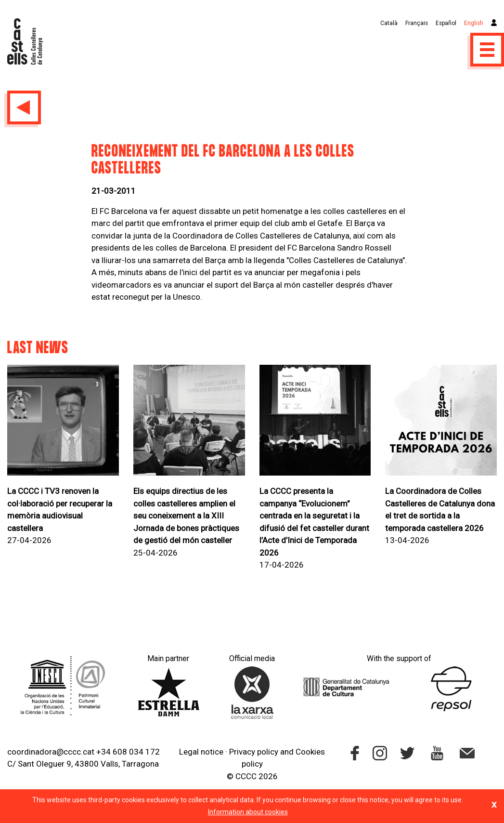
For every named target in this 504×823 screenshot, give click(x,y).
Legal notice (201, 752)
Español (446, 23)
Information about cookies (248, 812)
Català (389, 23)
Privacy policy (254, 752)
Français (417, 23)
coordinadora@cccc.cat (51, 752)
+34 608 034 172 (128, 752)
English (474, 23)
